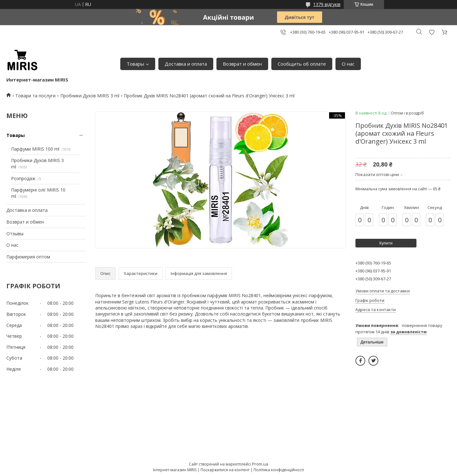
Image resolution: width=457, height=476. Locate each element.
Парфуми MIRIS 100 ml (35, 149)
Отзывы (15, 234)
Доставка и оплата (186, 64)
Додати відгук (432, 32)
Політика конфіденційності (279, 470)
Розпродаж (23, 178)
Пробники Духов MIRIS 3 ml (90, 96)
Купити (386, 243)
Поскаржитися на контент (225, 470)
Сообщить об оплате (302, 64)
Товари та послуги (35, 96)
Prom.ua (260, 464)
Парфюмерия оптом (28, 257)
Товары (135, 64)
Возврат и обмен (242, 64)
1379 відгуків (327, 4)
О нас (348, 64)
